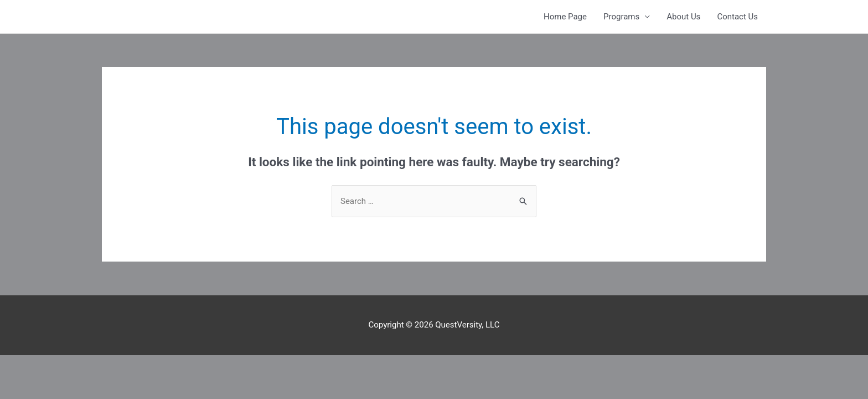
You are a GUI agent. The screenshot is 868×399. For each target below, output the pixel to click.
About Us (683, 17)
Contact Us (737, 17)
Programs (621, 17)
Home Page (565, 17)
